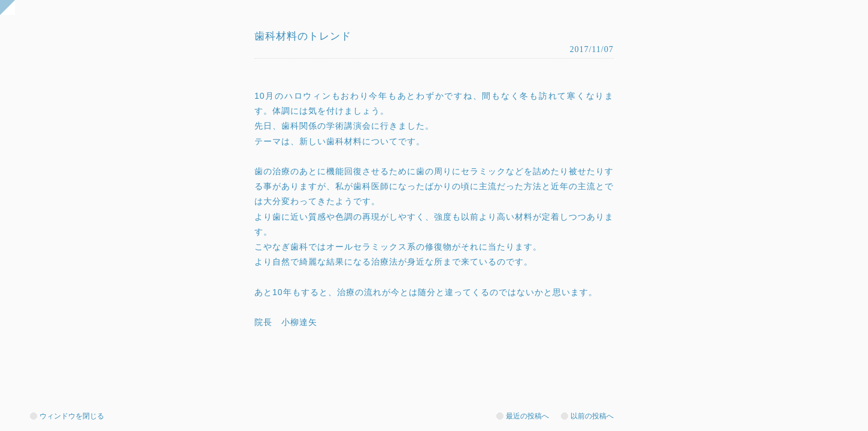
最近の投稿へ (527, 416)
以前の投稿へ (592, 416)
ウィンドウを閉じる (72, 416)
